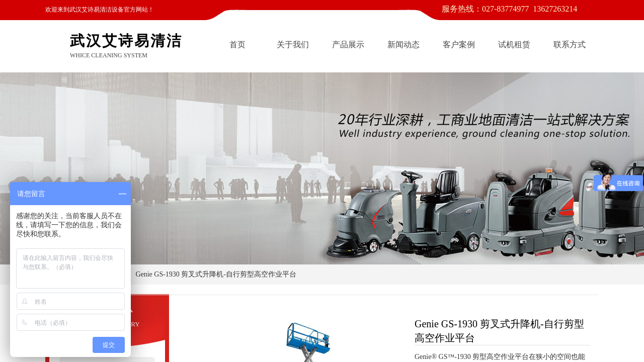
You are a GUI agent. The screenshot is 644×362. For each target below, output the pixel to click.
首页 (237, 44)
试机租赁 (514, 44)
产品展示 (348, 44)
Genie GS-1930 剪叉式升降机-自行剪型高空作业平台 (216, 274)
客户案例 (459, 44)
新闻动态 (404, 44)
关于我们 (293, 44)
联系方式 (570, 44)
